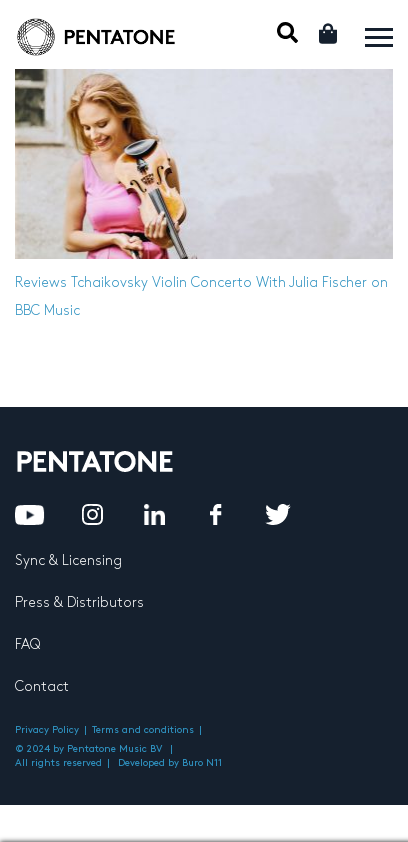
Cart (329, 33)
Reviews (41, 282)
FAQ (27, 644)
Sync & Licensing (68, 560)
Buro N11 (202, 763)
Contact (42, 686)
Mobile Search (287, 32)
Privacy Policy (47, 730)
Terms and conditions (143, 730)
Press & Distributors (79, 602)
